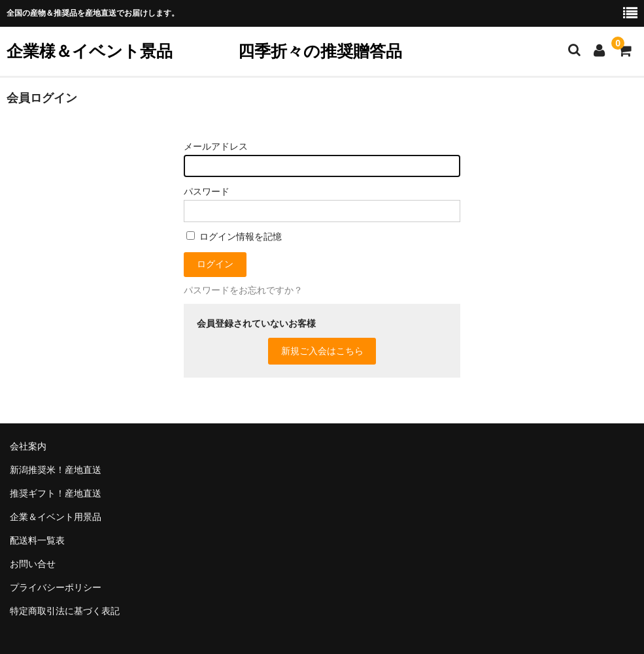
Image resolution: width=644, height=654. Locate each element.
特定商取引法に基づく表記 (65, 611)
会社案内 (28, 446)
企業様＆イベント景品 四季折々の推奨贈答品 (204, 51)
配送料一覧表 (37, 540)
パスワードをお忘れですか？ (243, 290)
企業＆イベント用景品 (56, 517)
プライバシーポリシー (56, 587)
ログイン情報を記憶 (234, 237)
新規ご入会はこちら (322, 351)
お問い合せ (33, 564)
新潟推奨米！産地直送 (56, 470)
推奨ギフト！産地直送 (56, 493)
